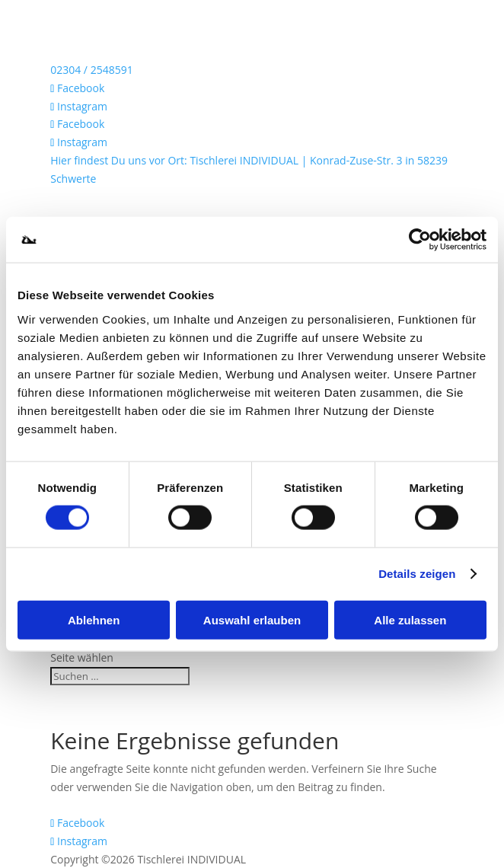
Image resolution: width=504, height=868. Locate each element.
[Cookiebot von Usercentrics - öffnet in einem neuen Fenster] (420, 240)
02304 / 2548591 (91, 70)
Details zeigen (417, 574)
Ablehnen (94, 619)
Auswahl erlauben (252, 619)
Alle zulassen (410, 619)
